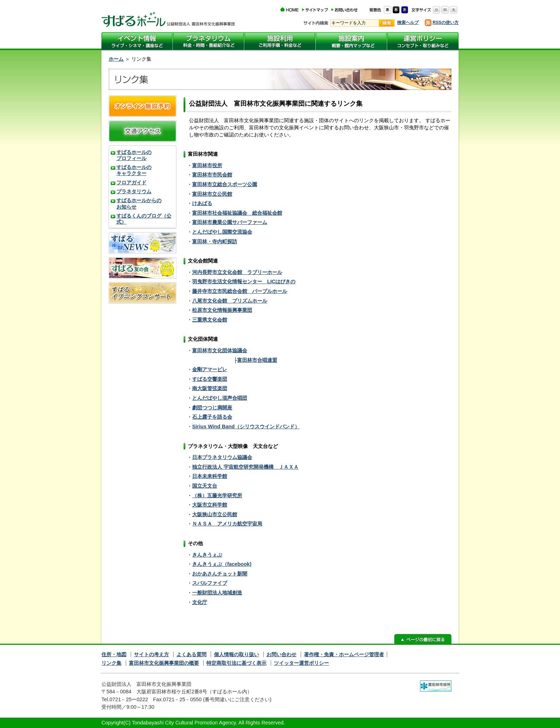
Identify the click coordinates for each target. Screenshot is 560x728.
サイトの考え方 (151, 654)
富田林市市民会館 (212, 175)
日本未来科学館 (210, 476)
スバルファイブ (210, 583)
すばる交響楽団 (210, 379)
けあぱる (202, 203)
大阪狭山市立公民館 (215, 514)
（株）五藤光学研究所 (217, 495)
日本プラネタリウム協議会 (222, 457)
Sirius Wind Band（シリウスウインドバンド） (246, 427)
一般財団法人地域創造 (217, 593)
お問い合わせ (281, 654)
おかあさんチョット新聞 (220, 574)
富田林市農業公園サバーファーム (230, 222)
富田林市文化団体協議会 (220, 350)
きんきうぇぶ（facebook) (222, 564)
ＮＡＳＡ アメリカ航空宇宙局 (227, 524)
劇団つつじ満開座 (212, 408)
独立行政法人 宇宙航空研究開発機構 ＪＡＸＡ (245, 467)
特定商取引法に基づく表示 (236, 663)
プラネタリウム (134, 191)
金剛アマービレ (210, 369)
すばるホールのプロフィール (134, 155)
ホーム (116, 59)
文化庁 (200, 602)
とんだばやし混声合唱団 (220, 398)
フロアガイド (131, 183)
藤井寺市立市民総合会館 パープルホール (240, 291)
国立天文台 (205, 486)
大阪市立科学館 (210, 505)
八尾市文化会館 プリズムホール (230, 301)
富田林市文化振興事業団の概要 (164, 663)
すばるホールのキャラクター (134, 170)
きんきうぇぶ (207, 555)
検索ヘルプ (408, 23)
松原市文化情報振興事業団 (222, 310)
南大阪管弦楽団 (210, 388)
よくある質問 (191, 654)
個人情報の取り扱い (236, 654)
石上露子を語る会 (212, 417)
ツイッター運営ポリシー (301, 663)
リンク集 (111, 663)
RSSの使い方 (446, 23)
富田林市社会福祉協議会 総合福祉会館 (237, 213)
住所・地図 (114, 654)
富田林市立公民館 (212, 194)
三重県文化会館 (210, 320)
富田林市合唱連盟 (257, 360)
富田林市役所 (207, 165)
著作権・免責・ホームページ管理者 (344, 654)
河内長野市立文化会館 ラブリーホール (237, 272)
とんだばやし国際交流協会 (222, 232)
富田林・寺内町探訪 (215, 241)
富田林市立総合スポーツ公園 (225, 184)
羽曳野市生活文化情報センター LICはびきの (244, 281)
